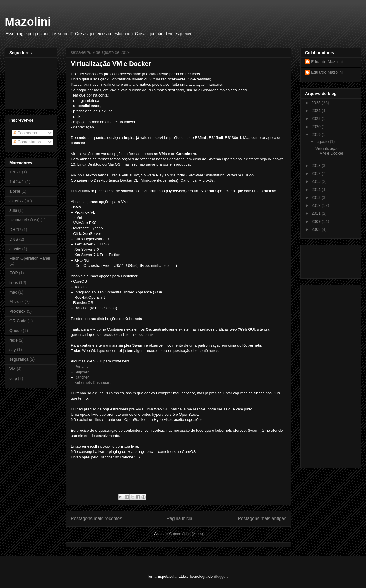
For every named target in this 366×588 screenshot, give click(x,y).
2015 (317, 181)
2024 (317, 111)
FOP (14, 273)
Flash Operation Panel (30, 258)
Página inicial (180, 519)
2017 (317, 173)
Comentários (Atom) (186, 534)
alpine (15, 191)
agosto (323, 142)
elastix (15, 249)
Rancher (82, 377)
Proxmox (17, 311)
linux (14, 283)
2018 (317, 166)
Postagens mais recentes (96, 519)
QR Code (18, 321)
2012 (317, 205)
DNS (14, 239)
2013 (317, 197)
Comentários (27, 142)
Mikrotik (16, 302)
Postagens (25, 133)
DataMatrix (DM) (24, 220)
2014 (317, 190)
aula (13, 210)
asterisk (16, 201)
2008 (317, 229)
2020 (317, 127)
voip (13, 379)
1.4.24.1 (17, 182)
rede (13, 340)
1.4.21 (15, 172)
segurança (19, 359)
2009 (317, 221)
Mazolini (28, 22)
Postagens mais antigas (262, 519)
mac (13, 292)
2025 (317, 103)
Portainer (82, 366)
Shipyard (82, 372)
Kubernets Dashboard (93, 382)
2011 (317, 213)
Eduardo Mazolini (327, 62)
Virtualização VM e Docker (111, 64)
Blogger (220, 576)
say (13, 350)
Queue (16, 331)
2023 (317, 118)
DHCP (15, 230)
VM (12, 369)
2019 (317, 135)
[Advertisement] (323, 260)
